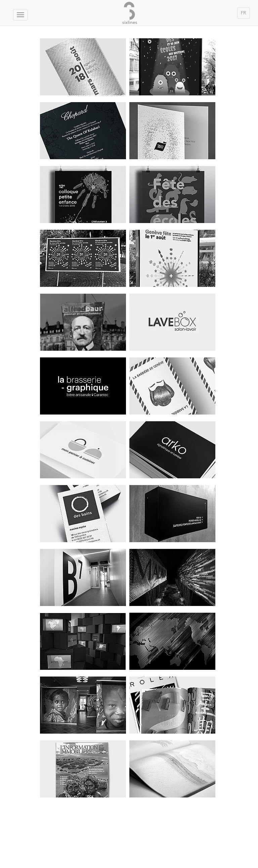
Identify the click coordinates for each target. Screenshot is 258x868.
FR (244, 13)
